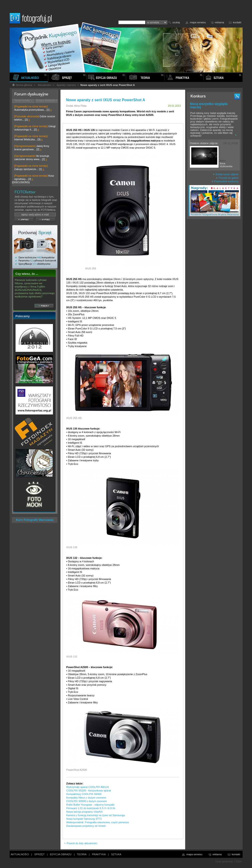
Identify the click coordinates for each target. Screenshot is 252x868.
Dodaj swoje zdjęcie (226, 174)
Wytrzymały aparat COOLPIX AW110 (88, 787)
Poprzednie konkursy (225, 181)
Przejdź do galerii (227, 178)
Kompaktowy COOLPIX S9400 (84, 794)
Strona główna (22, 85)
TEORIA (82, 854)
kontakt (237, 22)
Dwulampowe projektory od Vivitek (86, 826)
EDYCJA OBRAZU (61, 854)
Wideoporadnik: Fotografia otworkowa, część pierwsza (98, 822)
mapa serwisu (198, 22)
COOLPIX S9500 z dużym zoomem (87, 801)
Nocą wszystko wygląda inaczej (209, 105)
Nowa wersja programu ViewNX (85, 812)
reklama (219, 22)
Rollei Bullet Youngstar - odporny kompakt (90, 805)
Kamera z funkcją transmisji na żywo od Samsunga (96, 815)
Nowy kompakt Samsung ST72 (84, 819)
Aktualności (44, 85)
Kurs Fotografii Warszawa (34, 520)
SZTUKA (116, 854)
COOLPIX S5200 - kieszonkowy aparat (89, 791)
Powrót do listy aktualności (80, 843)
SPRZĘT (39, 854)
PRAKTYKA (99, 854)
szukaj (176, 22)
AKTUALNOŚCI (20, 854)
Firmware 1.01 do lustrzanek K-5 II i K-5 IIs (91, 808)
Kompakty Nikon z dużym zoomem (86, 798)
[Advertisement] (214, 295)
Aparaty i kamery (66, 85)
